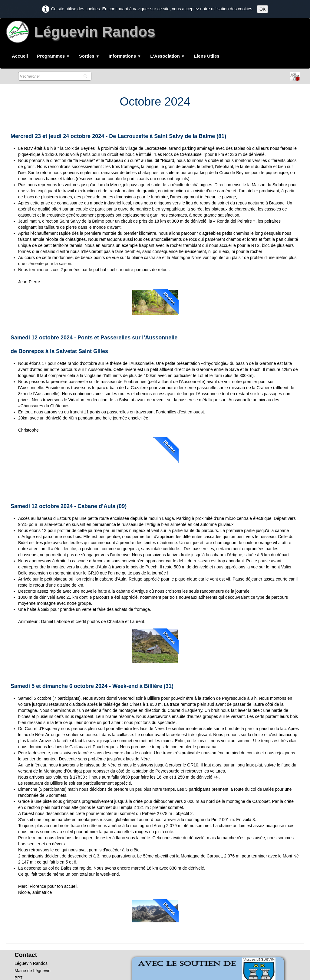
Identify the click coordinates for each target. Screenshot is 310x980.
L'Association (168, 56)
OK (262, 9)
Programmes (53, 56)
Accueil (20, 56)
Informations (125, 56)
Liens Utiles (207, 56)
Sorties (89, 56)
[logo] (82, 34)
